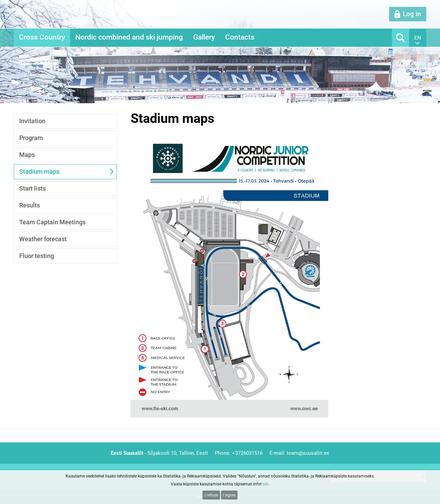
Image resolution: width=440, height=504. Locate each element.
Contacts (240, 37)
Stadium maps (39, 171)
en (418, 38)
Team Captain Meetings (52, 222)
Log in (412, 14)
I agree (229, 495)
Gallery (204, 37)
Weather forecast (43, 239)
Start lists (32, 188)
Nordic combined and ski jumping (129, 37)
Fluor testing (37, 256)
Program (31, 138)
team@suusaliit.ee (308, 453)
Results (30, 205)
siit (265, 484)
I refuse (211, 495)
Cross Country (42, 37)
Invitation (32, 121)
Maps (27, 155)
